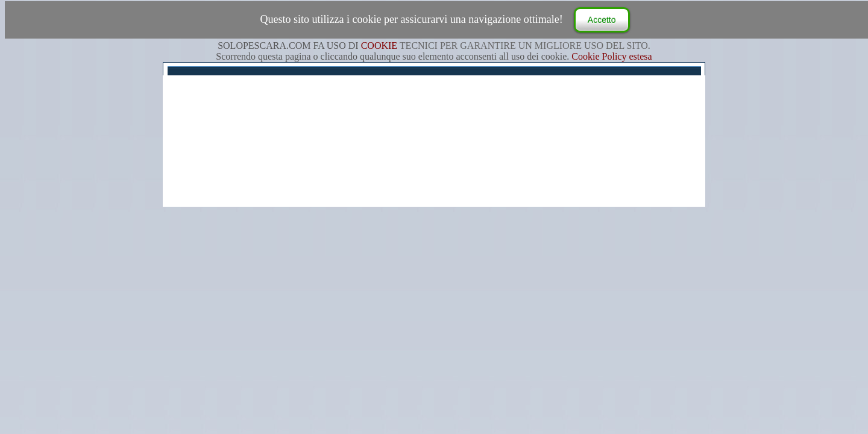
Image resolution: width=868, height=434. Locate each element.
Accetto (602, 20)
